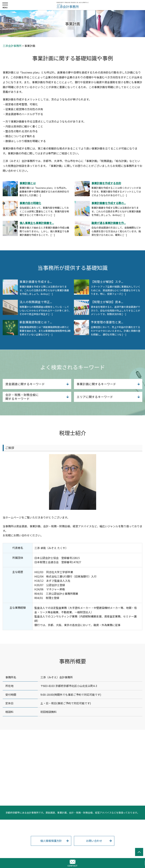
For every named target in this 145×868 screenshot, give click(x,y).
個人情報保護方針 (51, 841)
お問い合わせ (94, 841)
